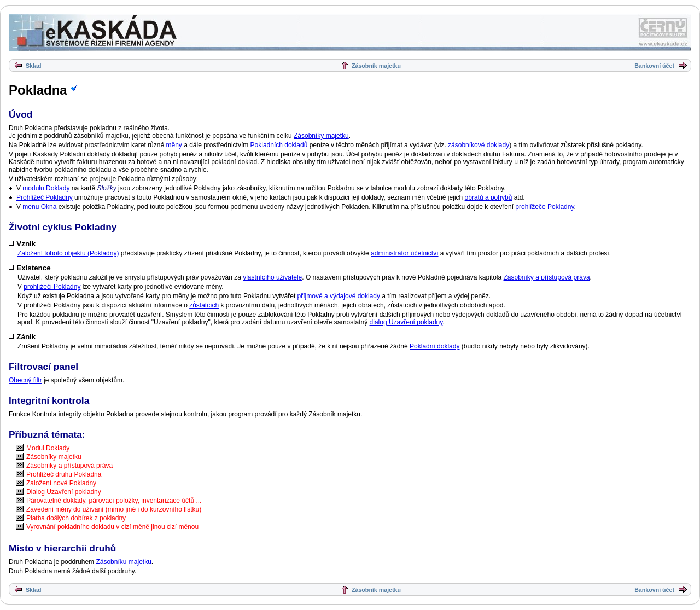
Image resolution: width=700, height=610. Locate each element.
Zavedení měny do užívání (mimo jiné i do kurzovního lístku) (114, 509)
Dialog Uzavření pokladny (64, 492)
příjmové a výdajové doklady (339, 296)
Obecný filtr (25, 380)
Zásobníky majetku (321, 136)
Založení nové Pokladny (61, 483)
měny (174, 145)
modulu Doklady (46, 188)
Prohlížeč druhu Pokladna (64, 474)
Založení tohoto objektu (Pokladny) (68, 253)
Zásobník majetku (376, 66)
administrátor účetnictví (404, 253)
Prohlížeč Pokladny (45, 197)
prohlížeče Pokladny (544, 207)
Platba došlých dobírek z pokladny (76, 518)
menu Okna (39, 207)
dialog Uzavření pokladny (406, 322)
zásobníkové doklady (479, 145)
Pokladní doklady (434, 346)
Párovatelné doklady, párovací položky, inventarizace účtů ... (114, 501)
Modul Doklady (48, 448)
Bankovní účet (654, 66)
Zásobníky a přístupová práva (547, 277)
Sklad (33, 66)
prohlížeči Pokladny (52, 287)
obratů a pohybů (489, 197)
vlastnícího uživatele (272, 277)
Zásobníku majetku (123, 562)
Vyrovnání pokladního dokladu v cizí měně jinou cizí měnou (112, 527)
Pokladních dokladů (279, 145)
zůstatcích (204, 305)
